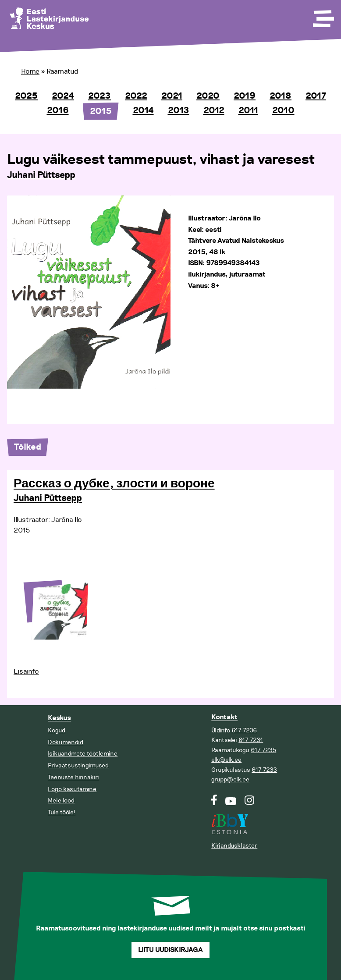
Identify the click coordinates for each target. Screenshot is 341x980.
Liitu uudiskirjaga (170, 950)
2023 (99, 96)
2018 (281, 96)
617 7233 (264, 770)
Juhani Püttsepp (41, 175)
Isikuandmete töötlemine (83, 754)
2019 (245, 96)
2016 (58, 110)
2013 (179, 110)
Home (30, 71)
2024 (63, 96)
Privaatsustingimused (78, 765)
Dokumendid (66, 742)
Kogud (57, 730)
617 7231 (251, 740)
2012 (214, 110)
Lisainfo (26, 671)
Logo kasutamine (72, 789)
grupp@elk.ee (230, 779)
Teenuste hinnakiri (73, 777)
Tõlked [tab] (28, 447)
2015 (101, 111)
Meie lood (61, 801)
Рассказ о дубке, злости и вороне (114, 484)
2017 (316, 96)
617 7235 (263, 750)
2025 (26, 96)
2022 (136, 96)
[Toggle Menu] (323, 16)
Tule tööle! (62, 812)
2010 (283, 110)
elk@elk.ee (226, 760)
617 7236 (244, 730)
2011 (248, 110)
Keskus (59, 718)
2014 (143, 110)
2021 (172, 96)
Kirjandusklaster (234, 846)
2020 (208, 96)
